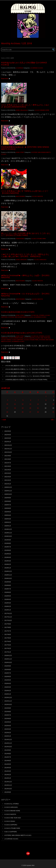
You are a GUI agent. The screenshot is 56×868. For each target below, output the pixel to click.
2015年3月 (8, 729)
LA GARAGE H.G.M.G (37, 68)
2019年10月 (8, 536)
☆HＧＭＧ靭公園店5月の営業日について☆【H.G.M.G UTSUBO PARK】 (27, 369)
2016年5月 (8, 680)
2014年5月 (8, 764)
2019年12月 (8, 529)
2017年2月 (8, 648)
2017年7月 (8, 631)
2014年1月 (8, 778)
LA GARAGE (19, 68)
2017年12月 (8, 613)
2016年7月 (8, 673)
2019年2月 (8, 564)
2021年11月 (8, 449)
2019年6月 (8, 550)
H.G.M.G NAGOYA (37, 196)
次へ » (17, 358)
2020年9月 (8, 498)
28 (38, 412)
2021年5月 (8, 470)
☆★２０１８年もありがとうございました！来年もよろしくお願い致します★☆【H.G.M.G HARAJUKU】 (25, 255)
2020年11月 (8, 491)
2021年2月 (8, 480)
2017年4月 (8, 641)
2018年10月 (8, 578)
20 (30, 408)
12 (23, 404)
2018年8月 (8, 585)
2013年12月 (8, 782)
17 (7, 408)
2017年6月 (8, 635)
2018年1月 (8, 610)
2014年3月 (8, 771)
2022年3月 (8, 438)
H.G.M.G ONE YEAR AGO (43, 338)
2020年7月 (8, 505)
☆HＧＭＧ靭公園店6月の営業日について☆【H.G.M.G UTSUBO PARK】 (27, 366)
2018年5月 (8, 596)
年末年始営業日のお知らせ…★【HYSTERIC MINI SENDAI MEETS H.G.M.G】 (25, 148)
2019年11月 (8, 533)
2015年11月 (8, 701)
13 (30, 404)
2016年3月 (8, 687)
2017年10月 (8, 620)
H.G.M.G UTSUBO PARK (39, 239)
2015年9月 (8, 708)
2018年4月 (8, 599)
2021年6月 (8, 466)
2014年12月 (8, 740)
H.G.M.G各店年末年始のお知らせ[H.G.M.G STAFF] (22, 333)
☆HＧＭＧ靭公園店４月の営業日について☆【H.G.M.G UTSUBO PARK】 (28, 376)
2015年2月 (8, 733)
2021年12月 (8, 445)
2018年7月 (8, 589)
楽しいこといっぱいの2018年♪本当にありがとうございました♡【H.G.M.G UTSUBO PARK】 (26, 234)
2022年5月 (8, 431)
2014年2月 (8, 775)
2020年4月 (8, 515)
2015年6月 (8, 719)
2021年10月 (8, 452)
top (28, 853)
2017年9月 (8, 624)
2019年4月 (8, 557)
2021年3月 (8, 477)
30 (53, 412)
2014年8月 (8, 754)
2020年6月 (8, 508)
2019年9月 (8, 540)
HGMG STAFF (20, 152)
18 (15, 408)
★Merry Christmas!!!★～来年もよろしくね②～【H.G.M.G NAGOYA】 (25, 276)
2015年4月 (8, 726)
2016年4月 (8, 684)
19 (23, 408)
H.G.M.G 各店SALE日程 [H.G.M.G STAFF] (18, 312)
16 (53, 404)
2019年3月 (8, 561)
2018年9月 (8, 582)
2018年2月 (8, 606)
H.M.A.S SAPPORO (11, 832)
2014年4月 (8, 768)
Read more (5, 79)
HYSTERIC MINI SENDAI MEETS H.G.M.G (21, 317)
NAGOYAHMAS (20, 196)
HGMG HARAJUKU (21, 260)
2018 (8, 58)
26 (23, 412)
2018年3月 (8, 603)
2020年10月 (8, 494)
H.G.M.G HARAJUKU (40, 260)
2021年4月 (8, 473)
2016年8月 (8, 670)
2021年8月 (8, 459)
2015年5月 (8, 722)
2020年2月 (8, 522)
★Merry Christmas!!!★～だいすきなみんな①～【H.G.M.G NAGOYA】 (25, 295)
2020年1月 (8, 526)
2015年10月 (8, 705)
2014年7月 (8, 757)
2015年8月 (8, 712)
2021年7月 (8, 463)
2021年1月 (8, 484)
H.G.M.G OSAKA (6, 340)
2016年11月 (8, 659)
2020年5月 (8, 512)
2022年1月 (8, 442)
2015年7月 (8, 715)
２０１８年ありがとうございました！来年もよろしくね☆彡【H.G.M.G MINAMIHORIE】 (25, 106)
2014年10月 (8, 747)
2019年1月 (8, 568)
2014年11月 (8, 743)
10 (7, 404)
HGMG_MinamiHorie (22, 110)
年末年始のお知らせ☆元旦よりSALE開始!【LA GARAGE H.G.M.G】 (24, 64)
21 (38, 408)
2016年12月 (8, 656)
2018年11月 (8, 575)
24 (7, 412)
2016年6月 (8, 677)
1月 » (53, 420)
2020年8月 (8, 501)
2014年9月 (8, 750)
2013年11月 (8, 785)
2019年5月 (8, 554)
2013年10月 (8, 789)
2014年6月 (8, 761)
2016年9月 (8, 666)
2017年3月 (8, 645)
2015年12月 (8, 698)
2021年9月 (8, 456)
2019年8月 (8, 543)
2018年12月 (8, 571)
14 (38, 404)
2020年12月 (8, 487)
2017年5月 (8, 638)
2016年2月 (8, 691)
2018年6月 (8, 592)
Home (3, 58)
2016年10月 (8, 662)
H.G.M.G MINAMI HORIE (42, 110)
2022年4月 (8, 435)
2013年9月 (8, 792)
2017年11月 (8, 617)
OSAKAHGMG (20, 239)
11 (15, 404)
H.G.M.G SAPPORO (17, 340)
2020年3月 (8, 519)
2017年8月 (8, 627)
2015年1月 (8, 736)
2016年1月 (8, 694)
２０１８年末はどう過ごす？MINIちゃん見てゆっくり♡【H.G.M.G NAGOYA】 (25, 192)
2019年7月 (8, 547)
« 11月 (4, 420)
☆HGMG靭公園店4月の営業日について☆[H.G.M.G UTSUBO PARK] (26, 380)
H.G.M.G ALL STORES (38, 315)
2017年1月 (8, 652)
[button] (51, 50)
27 (30, 412)
